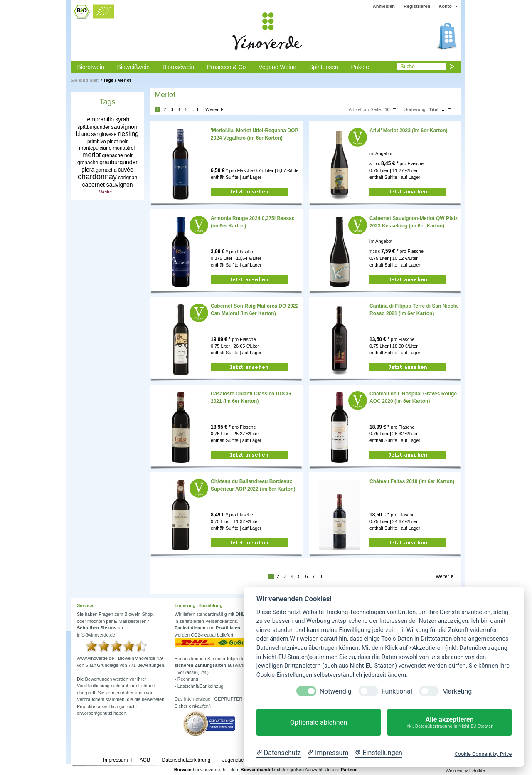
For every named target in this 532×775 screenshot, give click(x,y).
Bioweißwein (134, 67)
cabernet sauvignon (107, 185)
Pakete (360, 67)
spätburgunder (93, 127)
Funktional (397, 691)
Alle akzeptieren (449, 722)
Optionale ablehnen (319, 722)
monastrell (124, 148)
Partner (349, 770)
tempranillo (100, 119)
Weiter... (107, 192)
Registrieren (417, 6)
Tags (108, 80)
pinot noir (117, 141)
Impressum (115, 760)
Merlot (124, 80)
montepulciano (95, 148)
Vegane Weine (277, 67)
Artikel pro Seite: (366, 109)
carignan (128, 178)
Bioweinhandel (257, 770)
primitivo (97, 141)
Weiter (212, 109)
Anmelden (384, 6)
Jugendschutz (238, 760)
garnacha (106, 170)
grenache (88, 163)
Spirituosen (324, 67)
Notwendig (336, 691)
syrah (122, 119)
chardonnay (97, 177)
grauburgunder (118, 162)
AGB (145, 760)
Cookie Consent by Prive (483, 754)
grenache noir (117, 155)
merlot (91, 155)
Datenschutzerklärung (186, 760)
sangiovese (104, 134)
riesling (128, 134)
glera (88, 170)
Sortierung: (416, 109)
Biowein (183, 770)
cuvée (125, 170)
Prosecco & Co (226, 67)
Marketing (457, 691)
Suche (408, 67)
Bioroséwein (178, 67)
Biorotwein (90, 67)
